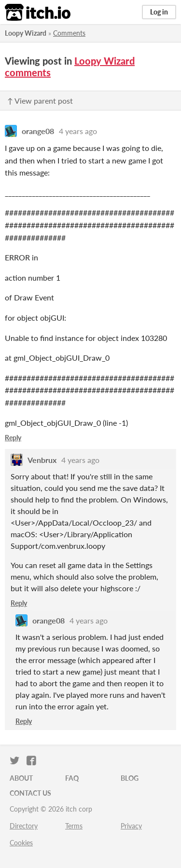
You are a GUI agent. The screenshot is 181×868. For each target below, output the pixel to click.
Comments (69, 33)
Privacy (131, 826)
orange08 (38, 131)
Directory (24, 826)
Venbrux (42, 460)
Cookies (21, 843)
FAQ (72, 778)
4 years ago (78, 131)
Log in (159, 12)
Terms (74, 826)
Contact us (30, 793)
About (21, 778)
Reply (13, 438)
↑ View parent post (40, 101)
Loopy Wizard (26, 33)
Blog (130, 778)
